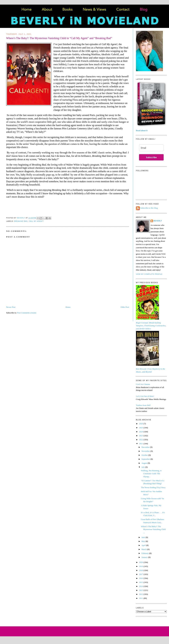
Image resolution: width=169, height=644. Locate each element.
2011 (141, 598)
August (145, 463)
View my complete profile (149, 274)
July (143, 467)
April (144, 545)
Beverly (158, 221)
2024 (141, 432)
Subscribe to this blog (149, 208)
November (146, 451)
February (145, 553)
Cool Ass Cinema (143, 384)
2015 (141, 582)
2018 (141, 570)
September (146, 459)
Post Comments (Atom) (27, 313)
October (145, 455)
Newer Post (11, 307)
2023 (141, 436)
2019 (141, 566)
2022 (141, 440)
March (144, 549)
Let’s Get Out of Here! (145, 396)
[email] (151, 148)
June (144, 537)
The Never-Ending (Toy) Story (153, 487)
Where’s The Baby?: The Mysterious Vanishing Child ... (153, 529)
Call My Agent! (36, 221)
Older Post (125, 307)
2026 (141, 424)
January (145, 557)
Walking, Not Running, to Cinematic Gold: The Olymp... (151, 474)
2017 (141, 574)
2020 (141, 562)
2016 (141, 578)
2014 (141, 586)
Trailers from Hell (143, 405)
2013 (141, 590)
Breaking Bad (21, 221)
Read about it (142, 130)
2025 (141, 428)
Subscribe (151, 157)
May (144, 541)
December (146, 447)
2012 (141, 594)
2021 (141, 444)
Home (68, 307)
